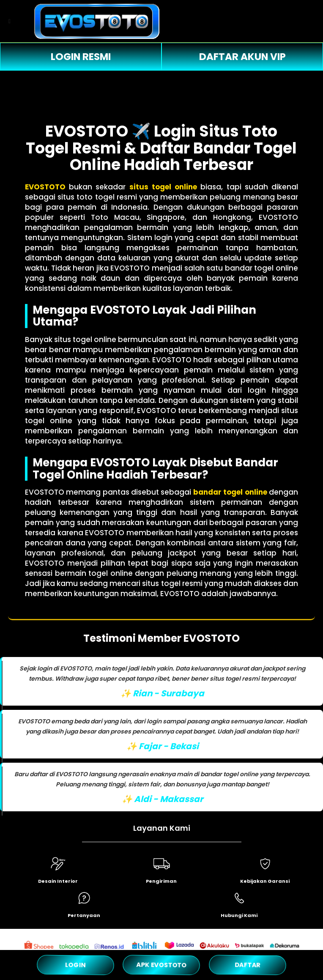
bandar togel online (230, 492)
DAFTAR (248, 965)
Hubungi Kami (239, 915)
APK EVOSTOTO (161, 965)
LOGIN (75, 965)
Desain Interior (58, 881)
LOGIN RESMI (81, 57)
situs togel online (163, 187)
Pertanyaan (84, 915)
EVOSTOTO (45, 187)
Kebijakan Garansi (265, 881)
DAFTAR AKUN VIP (242, 57)
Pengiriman (161, 881)
